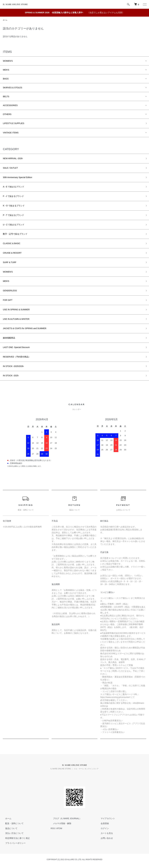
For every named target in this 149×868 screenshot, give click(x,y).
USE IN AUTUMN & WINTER (16, 319)
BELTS (6, 97)
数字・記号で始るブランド (15, 234)
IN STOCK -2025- (11, 376)
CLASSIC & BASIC (12, 244)
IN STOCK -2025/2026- (13, 367)
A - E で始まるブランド (14, 187)
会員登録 (102, 824)
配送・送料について (12, 824)
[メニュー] (145, 4)
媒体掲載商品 (9, 338)
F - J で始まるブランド (13, 197)
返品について (9, 829)
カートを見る (104, 834)
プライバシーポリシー (13, 844)
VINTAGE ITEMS (11, 133)
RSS (53, 829)
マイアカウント (105, 819)
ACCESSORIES (10, 106)
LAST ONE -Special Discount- (16, 348)
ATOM (59, 829)
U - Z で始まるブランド (14, 225)
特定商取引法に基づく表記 (15, 839)
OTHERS (7, 115)
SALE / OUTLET (10, 168)
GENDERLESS (10, 291)
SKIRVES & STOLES (13, 88)
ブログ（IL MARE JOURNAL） (65, 819)
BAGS (6, 79)
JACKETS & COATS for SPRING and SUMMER (25, 329)
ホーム (6, 20)
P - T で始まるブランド (13, 216)
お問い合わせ (104, 839)
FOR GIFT (8, 301)
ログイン (102, 829)
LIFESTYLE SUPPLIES (14, 124)
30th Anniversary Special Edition (18, 178)
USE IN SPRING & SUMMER (16, 310)
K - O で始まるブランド (14, 206)
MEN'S (6, 70)
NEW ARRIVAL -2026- (13, 159)
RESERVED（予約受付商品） (17, 357)
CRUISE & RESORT (12, 253)
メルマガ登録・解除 (60, 824)
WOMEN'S (8, 61)
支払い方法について (12, 834)
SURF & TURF (10, 263)
